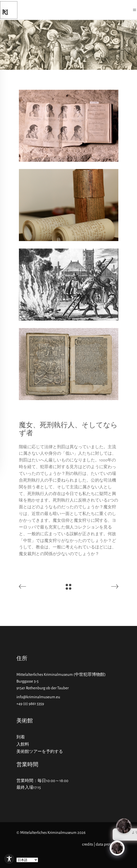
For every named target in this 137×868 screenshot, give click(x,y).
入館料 (23, 744)
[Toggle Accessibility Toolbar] (9, 859)
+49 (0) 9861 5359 (30, 704)
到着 (21, 737)
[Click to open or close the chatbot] (117, 848)
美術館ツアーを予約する (40, 751)
